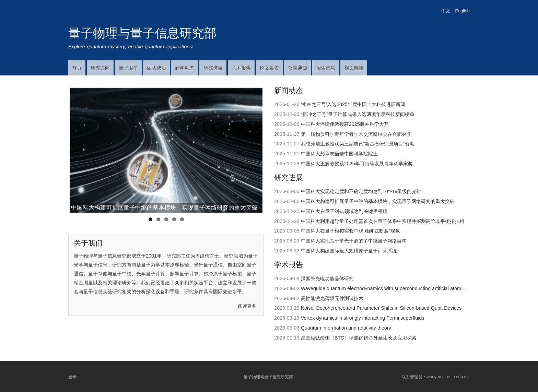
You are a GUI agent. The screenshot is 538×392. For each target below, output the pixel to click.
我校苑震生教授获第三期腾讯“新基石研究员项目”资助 (358, 144)
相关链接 (354, 68)
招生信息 (326, 68)
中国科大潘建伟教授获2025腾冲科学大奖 (345, 124)
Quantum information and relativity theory (346, 328)
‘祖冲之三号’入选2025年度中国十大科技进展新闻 (353, 104)
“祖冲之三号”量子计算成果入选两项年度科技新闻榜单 (358, 114)
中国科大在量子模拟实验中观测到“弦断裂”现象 (351, 231)
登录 (72, 377)
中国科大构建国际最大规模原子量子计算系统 (349, 251)
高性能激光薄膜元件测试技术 (332, 298)
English (463, 11)
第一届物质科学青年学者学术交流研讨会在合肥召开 (356, 134)
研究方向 (100, 68)
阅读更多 (247, 306)
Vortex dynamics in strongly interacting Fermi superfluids (363, 318)
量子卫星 (128, 68)
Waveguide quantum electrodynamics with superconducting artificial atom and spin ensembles (404, 288)
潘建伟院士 (207, 256)
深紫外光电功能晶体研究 (327, 278)
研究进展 (213, 68)
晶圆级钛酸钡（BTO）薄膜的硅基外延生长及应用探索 (359, 338)
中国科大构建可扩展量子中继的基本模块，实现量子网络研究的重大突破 (164, 207)
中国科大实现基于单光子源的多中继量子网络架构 (354, 241)
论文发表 (269, 68)
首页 (77, 68)
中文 (446, 11)
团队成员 (156, 68)
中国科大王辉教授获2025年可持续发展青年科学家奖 (357, 164)
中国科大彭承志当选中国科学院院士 (339, 154)
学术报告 (241, 68)
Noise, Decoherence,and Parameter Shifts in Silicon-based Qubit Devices (381, 308)
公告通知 (297, 68)
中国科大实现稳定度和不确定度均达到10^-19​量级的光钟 (361, 191)
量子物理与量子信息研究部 (142, 33)
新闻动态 (185, 68)
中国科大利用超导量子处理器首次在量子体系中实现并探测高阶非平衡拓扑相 (383, 221)
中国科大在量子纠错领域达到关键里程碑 (344, 211)
